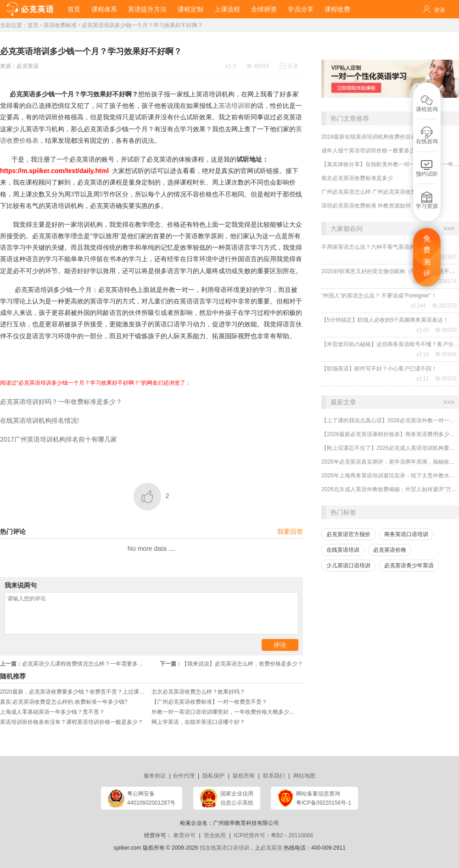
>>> (449, 229)
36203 (446, 379)
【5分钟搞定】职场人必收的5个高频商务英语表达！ (385, 320)
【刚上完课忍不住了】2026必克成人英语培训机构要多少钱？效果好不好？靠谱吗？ (390, 448)
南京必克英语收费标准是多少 (357, 178)
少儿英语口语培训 (348, 566)
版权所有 (244, 776)
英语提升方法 (147, 9)
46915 (258, 66)
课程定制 (190, 9)
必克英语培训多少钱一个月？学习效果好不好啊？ (142, 25)
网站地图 (304, 776)
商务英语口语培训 (406, 534)
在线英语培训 (343, 550)
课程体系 (104, 9)
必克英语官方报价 (348, 534)
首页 (74, 9)
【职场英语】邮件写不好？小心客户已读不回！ (379, 369)
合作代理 (184, 776)
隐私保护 (213, 776)
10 (423, 354)
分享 (289, 66)
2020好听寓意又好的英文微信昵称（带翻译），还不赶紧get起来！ (390, 271)
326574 (444, 281)
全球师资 (264, 9)
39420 (446, 330)
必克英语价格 (390, 550)
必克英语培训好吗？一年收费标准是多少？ (61, 402)
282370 (444, 306)
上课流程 (227, 9)
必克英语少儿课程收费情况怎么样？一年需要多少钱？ (76, 664)
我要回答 (290, 532)
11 (423, 379)
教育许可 (185, 835)
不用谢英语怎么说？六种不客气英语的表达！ (376, 247)
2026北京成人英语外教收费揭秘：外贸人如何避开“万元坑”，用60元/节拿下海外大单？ (390, 489)
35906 (446, 354)
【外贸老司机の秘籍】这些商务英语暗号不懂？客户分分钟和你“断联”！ (390, 344)
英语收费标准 (60, 25)
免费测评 (427, 256)
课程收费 (337, 9)
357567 (444, 257)
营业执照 (215, 835)
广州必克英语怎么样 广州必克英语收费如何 (374, 192)
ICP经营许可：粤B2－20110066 (274, 835)
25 (423, 330)
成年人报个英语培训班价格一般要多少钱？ (374, 151)
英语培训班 (235, 106)
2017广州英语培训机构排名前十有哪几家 (59, 439)
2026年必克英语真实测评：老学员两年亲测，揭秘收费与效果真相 (390, 462)
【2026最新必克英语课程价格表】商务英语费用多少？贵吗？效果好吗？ (390, 434)
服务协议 (155, 776)
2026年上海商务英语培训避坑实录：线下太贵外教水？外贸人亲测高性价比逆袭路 (390, 476)
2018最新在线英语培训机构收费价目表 (369, 137)
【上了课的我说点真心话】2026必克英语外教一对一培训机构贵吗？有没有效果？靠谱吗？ (390, 420)
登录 (440, 10)
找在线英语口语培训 (224, 848)
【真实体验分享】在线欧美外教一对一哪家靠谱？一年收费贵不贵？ (390, 164)
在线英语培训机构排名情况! (40, 420)
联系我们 (274, 776)
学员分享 (301, 9)
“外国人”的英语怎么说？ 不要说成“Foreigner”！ (379, 296)
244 (418, 306)
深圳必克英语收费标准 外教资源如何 (366, 206)
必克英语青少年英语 (409, 566)
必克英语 (28, 66)
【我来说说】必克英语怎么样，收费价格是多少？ (231, 664)
